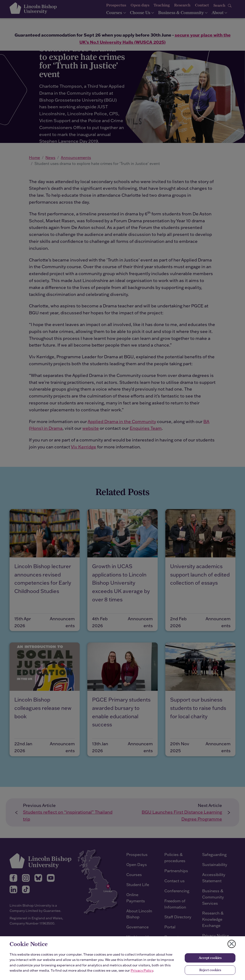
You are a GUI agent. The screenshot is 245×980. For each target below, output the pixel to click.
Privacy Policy (142, 970)
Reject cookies (210, 970)
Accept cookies (210, 958)
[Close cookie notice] (232, 944)
